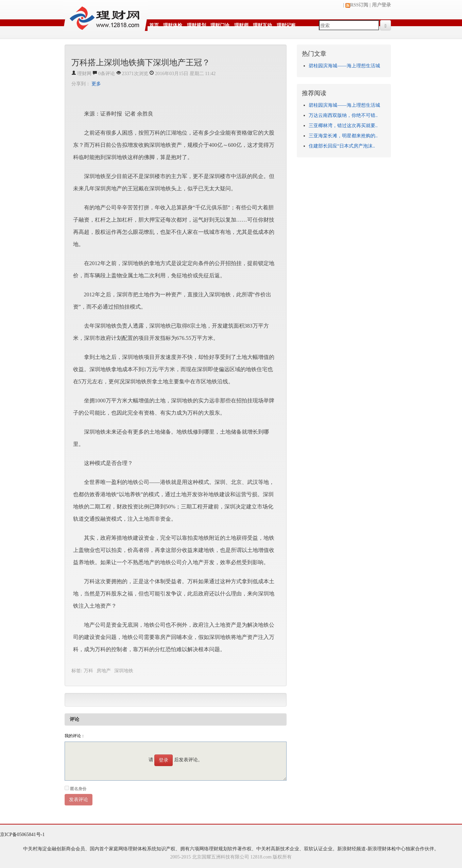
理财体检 (173, 25)
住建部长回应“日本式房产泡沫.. (342, 146)
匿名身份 (78, 789)
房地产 (104, 671)
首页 (154, 25)
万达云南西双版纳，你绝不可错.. (343, 115)
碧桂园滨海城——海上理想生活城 (344, 66)
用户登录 (381, 5)
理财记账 (286, 25)
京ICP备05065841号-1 (22, 835)
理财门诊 (220, 25)
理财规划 (196, 25)
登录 (164, 760)
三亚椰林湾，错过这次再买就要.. (343, 126)
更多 (96, 84)
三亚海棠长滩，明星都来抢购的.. (343, 136)
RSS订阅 (357, 5)
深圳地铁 (124, 671)
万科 (88, 671)
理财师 (241, 25)
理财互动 (262, 25)
